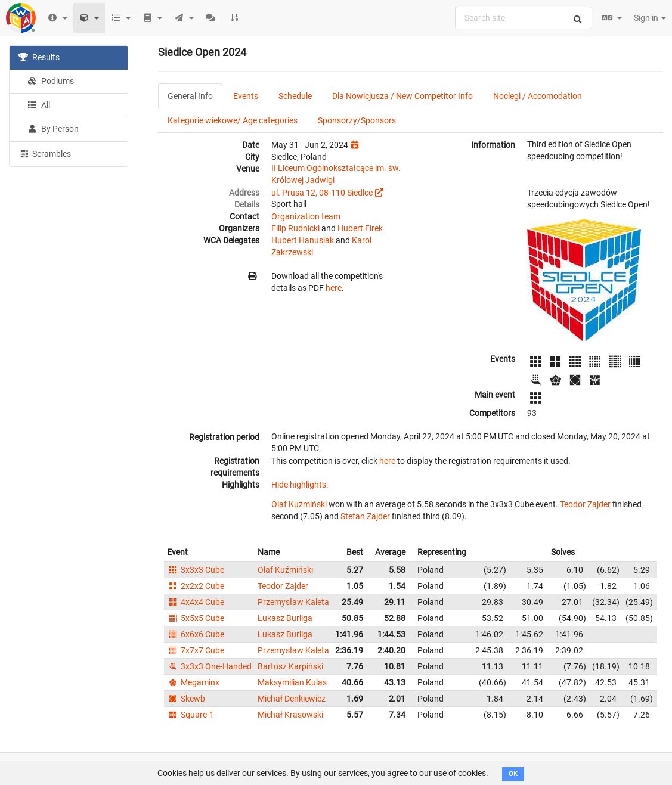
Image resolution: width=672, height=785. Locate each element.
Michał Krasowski (290, 715)
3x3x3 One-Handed (209, 666)
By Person (53, 129)
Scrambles (45, 153)
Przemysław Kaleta (293, 602)
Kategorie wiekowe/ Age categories (233, 120)
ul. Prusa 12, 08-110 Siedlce (322, 193)
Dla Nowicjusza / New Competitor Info (402, 96)
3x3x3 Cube (196, 570)
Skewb (186, 699)
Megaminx (193, 682)
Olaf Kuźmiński (299, 504)
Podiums (51, 81)
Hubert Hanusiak (303, 240)
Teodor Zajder (585, 504)
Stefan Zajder (365, 516)
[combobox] (524, 18)
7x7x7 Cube (196, 650)
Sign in (650, 18)
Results (39, 57)
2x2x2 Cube (196, 586)
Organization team (306, 216)
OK (513, 774)
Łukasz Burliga (285, 618)
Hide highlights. (300, 485)
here (334, 288)
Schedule (295, 96)
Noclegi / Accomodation (538, 96)
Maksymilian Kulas (292, 682)
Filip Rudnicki (295, 228)
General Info (190, 96)
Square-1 (191, 715)
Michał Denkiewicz (292, 699)
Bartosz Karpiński (290, 666)
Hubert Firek (360, 228)
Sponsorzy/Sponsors (357, 120)
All (39, 105)
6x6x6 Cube (196, 634)
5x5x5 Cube (196, 618)
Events (246, 96)
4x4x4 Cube (196, 602)
